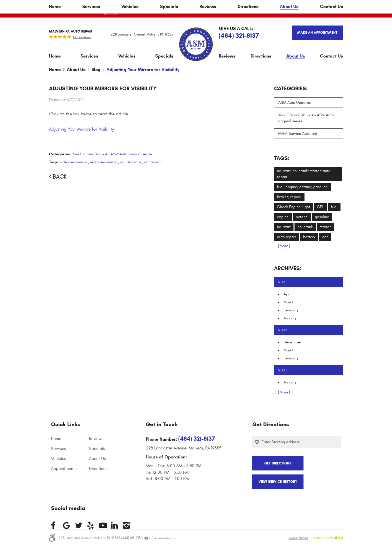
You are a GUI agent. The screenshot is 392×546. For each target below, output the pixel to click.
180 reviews (82, 37)
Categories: (291, 88)
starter (325, 227)
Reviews (227, 56)
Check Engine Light (293, 207)
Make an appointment (317, 33)
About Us (296, 56)
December (292, 342)
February (291, 310)
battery (309, 237)
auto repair (286, 237)
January (290, 318)
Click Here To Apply (260, 9)
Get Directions (271, 424)
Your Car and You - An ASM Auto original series (112, 154)
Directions (261, 56)
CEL (320, 207)
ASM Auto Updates (294, 103)
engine (283, 217)
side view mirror (73, 162)
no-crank (305, 227)
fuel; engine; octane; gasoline (302, 187)
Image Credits (298, 538)
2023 (283, 370)
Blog (96, 70)
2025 (283, 282)
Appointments (64, 469)
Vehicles (127, 56)
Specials (164, 56)
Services (89, 56)
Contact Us (331, 56)
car (325, 237)
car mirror (152, 162)
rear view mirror (103, 162)
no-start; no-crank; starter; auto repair (304, 174)
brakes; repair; (289, 197)
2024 (283, 330)
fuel (334, 207)
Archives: (288, 268)
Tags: (282, 158)
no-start (284, 227)
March (289, 302)
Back (60, 177)
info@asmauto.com (163, 538)
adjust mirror (131, 162)
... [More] (282, 246)
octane (302, 217)
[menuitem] (55, 56)
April (287, 294)
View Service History (278, 482)
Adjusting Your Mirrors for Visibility (143, 70)
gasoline (322, 217)
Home (55, 56)
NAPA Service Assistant (298, 134)
